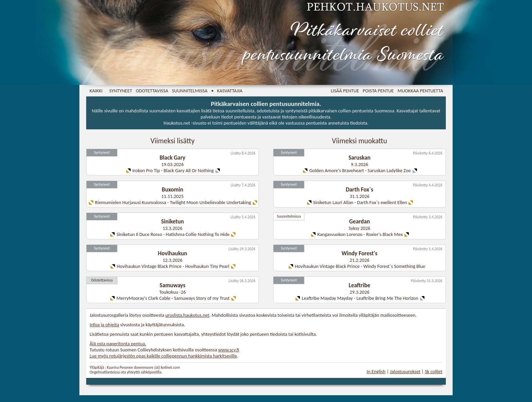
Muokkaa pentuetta (420, 91)
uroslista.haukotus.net (187, 315)
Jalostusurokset (405, 371)
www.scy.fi (229, 350)
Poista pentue (378, 91)
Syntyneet (121, 91)
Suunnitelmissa (190, 91)
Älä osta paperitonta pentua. (118, 344)
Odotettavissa (152, 91)
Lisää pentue (345, 91)
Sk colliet (434, 371)
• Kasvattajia (227, 91)
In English (376, 371)
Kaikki (96, 91)
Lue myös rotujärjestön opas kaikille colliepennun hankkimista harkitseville (163, 356)
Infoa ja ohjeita (104, 325)
